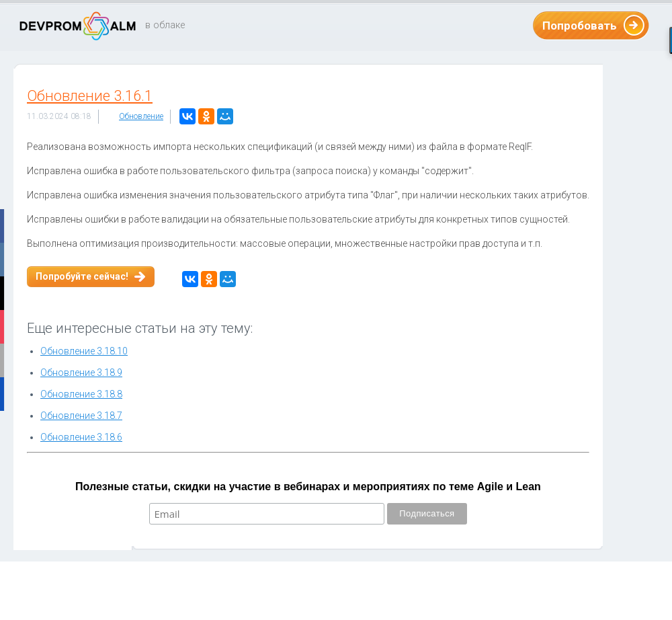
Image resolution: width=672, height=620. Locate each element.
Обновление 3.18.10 (84, 351)
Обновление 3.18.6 (81, 437)
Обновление (141, 116)
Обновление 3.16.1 (90, 96)
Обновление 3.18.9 (81, 373)
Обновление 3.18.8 (81, 394)
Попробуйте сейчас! (82, 276)
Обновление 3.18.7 (81, 416)
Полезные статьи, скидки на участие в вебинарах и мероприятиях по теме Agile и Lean (308, 487)
